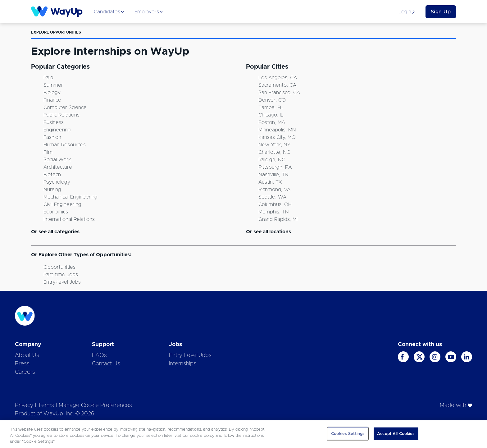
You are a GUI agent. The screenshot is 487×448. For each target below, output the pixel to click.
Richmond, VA (274, 190)
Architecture (58, 167)
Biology (52, 93)
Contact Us (106, 364)
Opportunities (59, 267)
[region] (243, 434)
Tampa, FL (271, 107)
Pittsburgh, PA (275, 167)
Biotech (52, 175)
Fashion (52, 137)
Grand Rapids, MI (278, 219)
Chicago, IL (271, 115)
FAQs (99, 355)
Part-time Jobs (61, 275)
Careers (25, 372)
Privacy (24, 405)
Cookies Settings (348, 434)
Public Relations (61, 115)
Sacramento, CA (277, 85)
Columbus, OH (275, 204)
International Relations (69, 219)
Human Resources (65, 145)
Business (54, 122)
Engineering (57, 130)
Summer (53, 85)
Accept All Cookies (396, 434)
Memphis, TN (274, 212)
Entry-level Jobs (62, 282)
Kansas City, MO (277, 137)
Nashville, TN (273, 175)
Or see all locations (269, 232)
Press (22, 364)
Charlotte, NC (274, 152)
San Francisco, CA (279, 93)
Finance (52, 100)
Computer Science (65, 107)
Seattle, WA (272, 197)
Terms (46, 405)
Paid (48, 78)
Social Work (57, 160)
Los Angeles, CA (278, 78)
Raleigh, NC (272, 160)
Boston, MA (272, 122)
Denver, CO (272, 100)
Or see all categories (55, 232)
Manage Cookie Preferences (95, 405)
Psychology (57, 182)
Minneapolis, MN (277, 130)
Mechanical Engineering (71, 197)
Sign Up (441, 12)
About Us (27, 355)
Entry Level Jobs (190, 355)
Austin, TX (270, 182)
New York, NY (274, 145)
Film (48, 152)
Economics (56, 212)
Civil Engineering (62, 204)
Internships (183, 364)
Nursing (52, 190)
